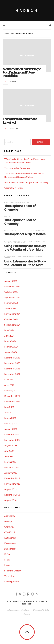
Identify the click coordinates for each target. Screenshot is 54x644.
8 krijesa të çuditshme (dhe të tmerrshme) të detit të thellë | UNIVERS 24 (26, 242)
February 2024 (11, 347)
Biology (8, 521)
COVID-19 (10, 532)
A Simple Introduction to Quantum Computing (26, 182)
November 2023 (12, 363)
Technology (10, 576)
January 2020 (11, 473)
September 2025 (12, 297)
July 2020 (9, 451)
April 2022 (9, 385)
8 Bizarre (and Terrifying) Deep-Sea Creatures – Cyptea (24, 257)
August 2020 (10, 445)
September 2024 (12, 325)
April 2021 (9, 412)
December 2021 (12, 396)
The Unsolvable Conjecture (17, 168)
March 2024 (10, 341)
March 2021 (10, 418)
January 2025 (11, 308)
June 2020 (9, 456)
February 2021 (11, 423)
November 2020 (12, 440)
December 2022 (12, 369)
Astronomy (10, 516)
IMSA (7, 554)
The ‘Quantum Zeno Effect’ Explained (20, 121)
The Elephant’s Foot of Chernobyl (20, 208)
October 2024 (11, 319)
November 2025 (12, 286)
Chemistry (9, 527)
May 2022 (9, 379)
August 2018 (10, 500)
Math (14, 81)
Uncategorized (11, 582)
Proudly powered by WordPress (17, 610)
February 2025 (11, 303)
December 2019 (12, 478)
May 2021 (9, 407)
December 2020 (12, 434)
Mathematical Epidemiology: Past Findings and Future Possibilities (22, 72)
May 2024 (9, 330)
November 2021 (12, 401)
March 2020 (10, 462)
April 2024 (9, 336)
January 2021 (11, 429)
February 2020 (11, 467)
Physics (15, 128)
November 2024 (12, 314)
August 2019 (10, 489)
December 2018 (12, 495)
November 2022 (12, 374)
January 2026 (11, 281)
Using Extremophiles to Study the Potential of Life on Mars (25, 248)
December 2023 (12, 358)
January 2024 (11, 352)
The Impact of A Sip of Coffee (25, 234)
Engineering (10, 538)
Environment (10, 543)
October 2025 (11, 292)
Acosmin (27, 614)
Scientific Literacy (13, 571)
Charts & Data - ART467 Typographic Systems (23, 231)
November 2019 (12, 484)
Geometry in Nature (14, 188)
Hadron (27, 11)
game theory (10, 549)
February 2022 (11, 390)
